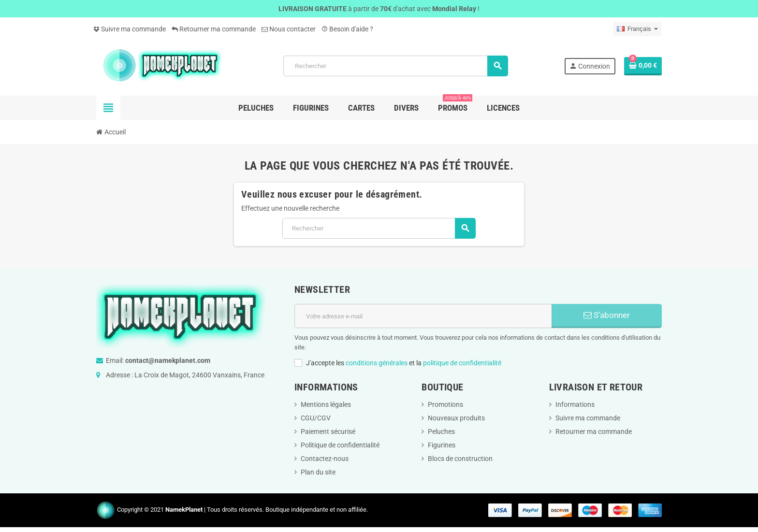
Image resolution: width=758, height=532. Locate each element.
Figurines (442, 445)
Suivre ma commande (130, 29)
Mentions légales (326, 404)
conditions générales (377, 363)
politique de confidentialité (462, 363)
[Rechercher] (395, 66)
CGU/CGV (316, 418)
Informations (575, 404)
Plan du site (318, 472)
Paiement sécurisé (328, 431)
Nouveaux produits (456, 418)
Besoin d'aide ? (347, 29)
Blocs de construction (460, 459)
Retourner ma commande (214, 29)
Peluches (441, 431)
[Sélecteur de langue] (637, 29)
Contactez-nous (325, 459)
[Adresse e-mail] (423, 316)
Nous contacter (289, 29)
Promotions (445, 404)
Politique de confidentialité (340, 445)
